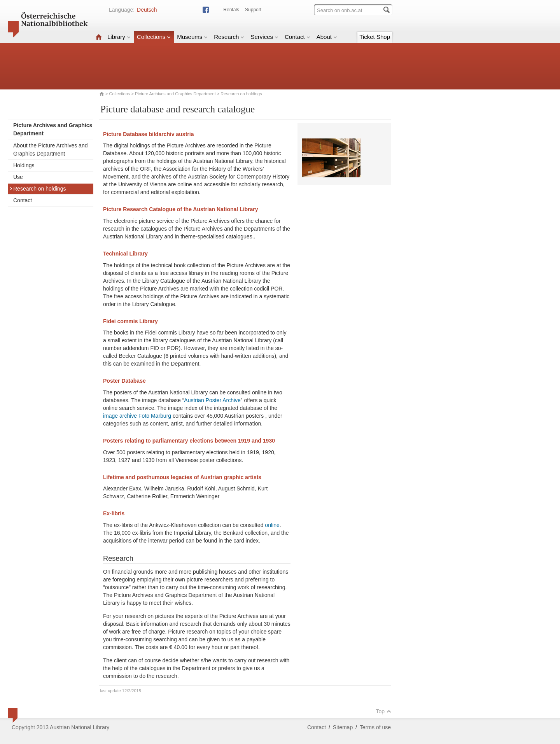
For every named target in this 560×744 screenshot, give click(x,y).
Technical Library (125, 254)
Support (253, 10)
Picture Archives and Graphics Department (175, 94)
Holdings (24, 165)
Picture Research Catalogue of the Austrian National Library (181, 209)
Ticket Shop (375, 37)
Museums (192, 37)
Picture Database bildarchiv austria (148, 134)
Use (18, 177)
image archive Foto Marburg (138, 416)
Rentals (231, 10)
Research (229, 37)
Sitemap (343, 727)
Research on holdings (38, 189)
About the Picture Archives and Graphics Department (50, 150)
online (272, 525)
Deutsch (147, 10)
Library (119, 37)
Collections (154, 37)
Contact (297, 37)
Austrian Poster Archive (212, 400)
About (327, 37)
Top (383, 711)
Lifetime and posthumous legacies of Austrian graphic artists (182, 477)
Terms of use (375, 727)
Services (264, 37)
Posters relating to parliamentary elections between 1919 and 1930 (189, 441)
